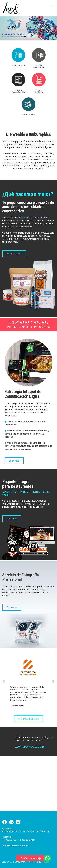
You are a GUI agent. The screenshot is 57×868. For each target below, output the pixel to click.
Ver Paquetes (14, 254)
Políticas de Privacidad (39, 862)
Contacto (12, 607)
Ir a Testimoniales (28, 719)
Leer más (14, 461)
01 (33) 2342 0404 (27, 840)
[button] (8, 681)
